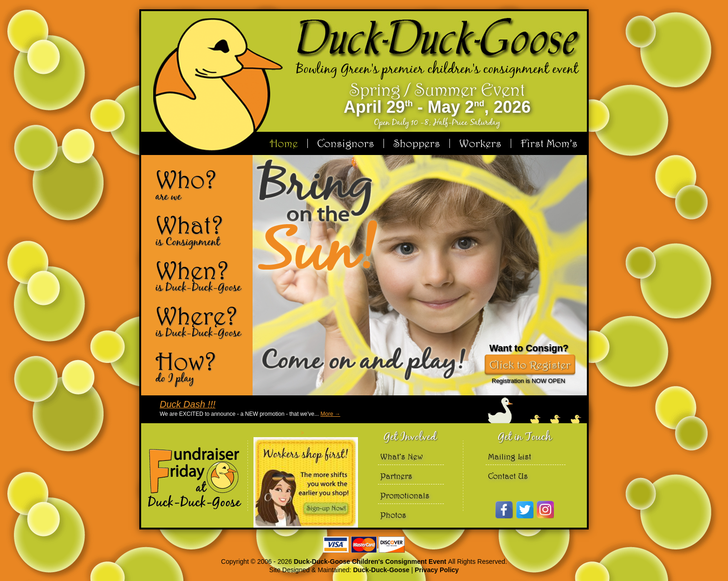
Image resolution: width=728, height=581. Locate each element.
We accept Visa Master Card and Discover (364, 545)
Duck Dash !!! (188, 404)
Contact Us (508, 476)
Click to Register (530, 365)
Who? (201, 185)
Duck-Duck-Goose (381, 570)
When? (201, 276)
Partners (396, 476)
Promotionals (405, 495)
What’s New (402, 456)
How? (201, 367)
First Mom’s (549, 143)
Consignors (346, 143)
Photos (393, 515)
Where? (201, 321)
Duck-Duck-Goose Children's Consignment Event (371, 562)
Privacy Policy (437, 570)
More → (330, 414)
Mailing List (510, 456)
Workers (480, 143)
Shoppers (417, 143)
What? (201, 230)
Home (284, 143)
